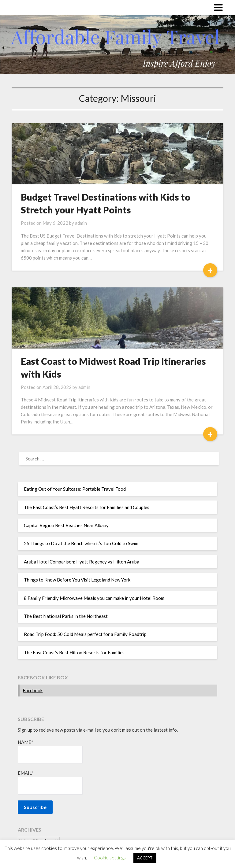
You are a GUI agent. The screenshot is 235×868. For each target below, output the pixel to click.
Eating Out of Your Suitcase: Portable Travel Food (75, 489)
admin (81, 223)
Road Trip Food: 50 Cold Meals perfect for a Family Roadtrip (85, 634)
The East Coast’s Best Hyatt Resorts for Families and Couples (87, 507)
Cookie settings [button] (110, 858)
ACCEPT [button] (145, 858)
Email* (50, 782)
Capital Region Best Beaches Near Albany (66, 525)
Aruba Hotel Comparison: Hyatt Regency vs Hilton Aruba (82, 562)
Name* (50, 751)
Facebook (33, 690)
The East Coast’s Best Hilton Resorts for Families (74, 652)
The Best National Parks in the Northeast (66, 616)
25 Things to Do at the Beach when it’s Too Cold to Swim (81, 543)
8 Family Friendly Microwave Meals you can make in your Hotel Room (94, 598)
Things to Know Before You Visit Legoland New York (77, 580)
